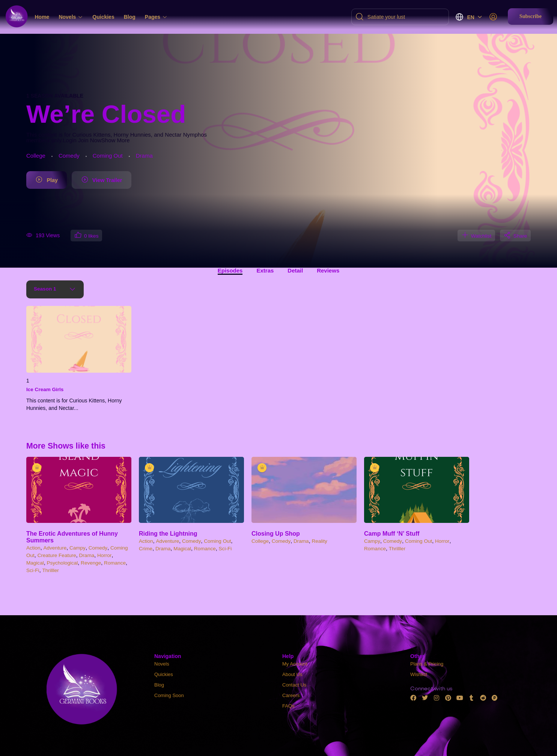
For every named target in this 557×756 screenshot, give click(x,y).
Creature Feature (58, 556)
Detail (295, 271)
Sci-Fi (33, 570)
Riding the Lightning (168, 534)
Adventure (56, 548)
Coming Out (108, 156)
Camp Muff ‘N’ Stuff (392, 534)
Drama (144, 156)
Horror (107, 556)
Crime (146, 549)
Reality (321, 541)
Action (34, 548)
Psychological (63, 563)
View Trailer (113, 181)
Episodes (230, 271)
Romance (117, 563)
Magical (35, 563)
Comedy (69, 156)
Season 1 (46, 289)
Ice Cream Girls (46, 390)
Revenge (93, 563)
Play (50, 181)
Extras (265, 271)
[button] (531, 17)
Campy (79, 548)
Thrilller (51, 570)
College (36, 156)
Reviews (328, 271)
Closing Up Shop (276, 534)
